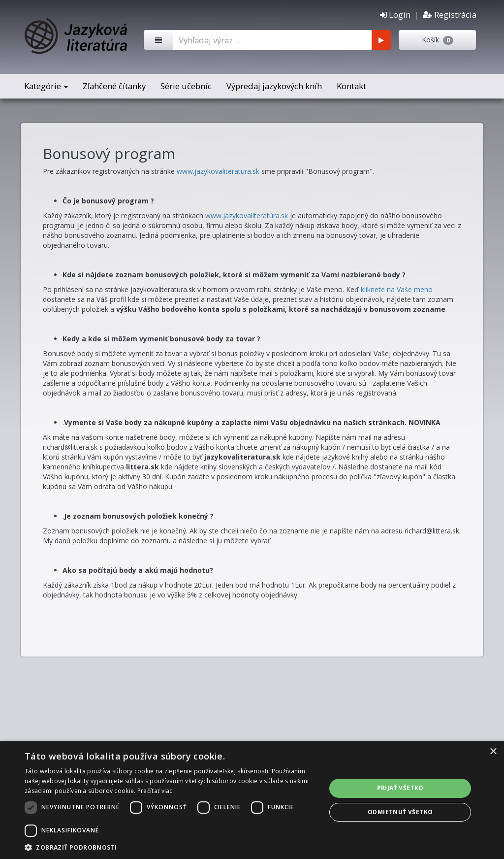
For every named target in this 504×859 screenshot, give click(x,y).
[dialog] (252, 800)
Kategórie (46, 86)
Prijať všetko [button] (400, 788)
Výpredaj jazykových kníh (274, 86)
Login (395, 15)
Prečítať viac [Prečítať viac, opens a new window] (155, 791)
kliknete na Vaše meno (397, 289)
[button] (171, 847)
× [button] (493, 752)
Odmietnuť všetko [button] (400, 812)
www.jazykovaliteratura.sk (218, 171)
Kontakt (351, 86)
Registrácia (450, 15)
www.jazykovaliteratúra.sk (247, 215)
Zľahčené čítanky (114, 86)
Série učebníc (186, 86)
